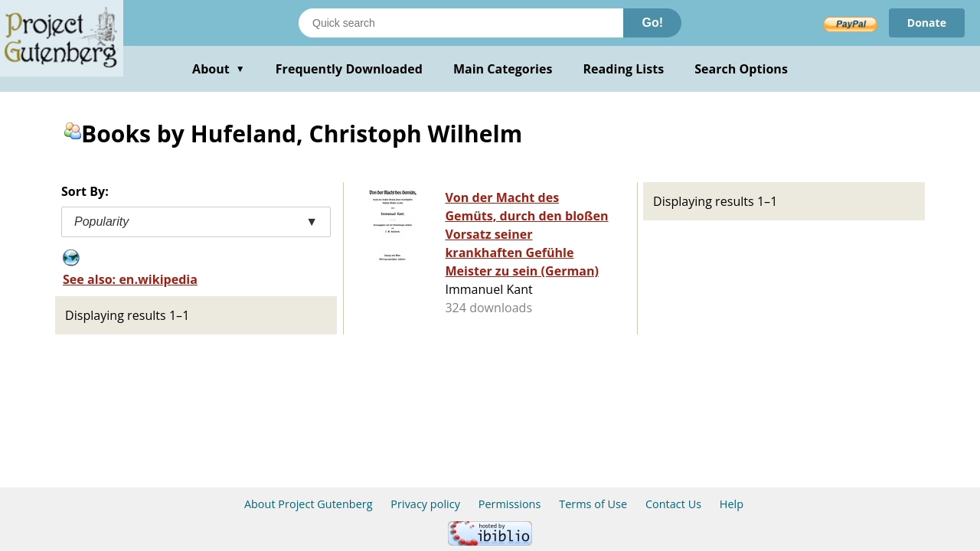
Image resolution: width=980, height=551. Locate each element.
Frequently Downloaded (349, 69)
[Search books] (461, 23)
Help (732, 504)
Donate (927, 23)
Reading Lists (624, 69)
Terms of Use (593, 504)
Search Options (741, 69)
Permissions (510, 504)
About (219, 69)
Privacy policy (425, 504)
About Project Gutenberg (309, 504)
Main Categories (503, 69)
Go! (652, 23)
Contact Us (673, 504)
